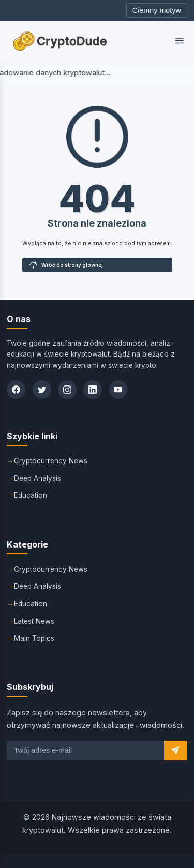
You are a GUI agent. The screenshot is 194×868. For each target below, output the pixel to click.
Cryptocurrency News (51, 461)
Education (31, 495)
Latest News (34, 621)
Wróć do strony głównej (66, 265)
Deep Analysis (38, 478)
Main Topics (34, 638)
